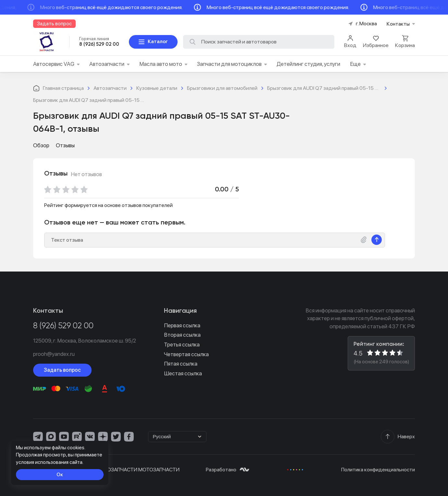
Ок (60, 474)
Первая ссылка (182, 325)
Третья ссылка (182, 345)
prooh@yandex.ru (54, 354)
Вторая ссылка (182, 335)
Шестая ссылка (183, 373)
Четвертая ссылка (186, 354)
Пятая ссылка (181, 364)
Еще (358, 64)
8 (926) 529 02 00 (63, 326)
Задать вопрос (62, 370)
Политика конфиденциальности (378, 470)
